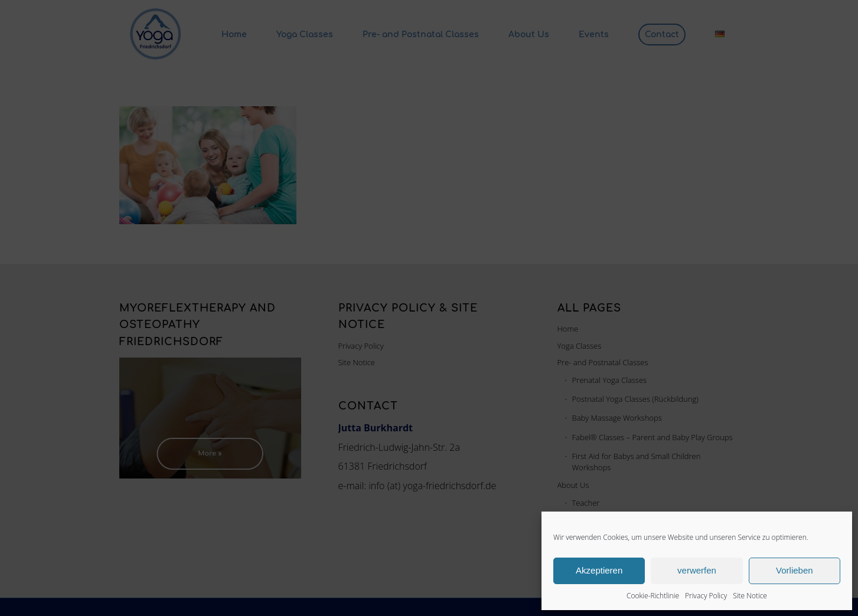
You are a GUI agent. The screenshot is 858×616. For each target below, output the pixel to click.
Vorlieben (795, 570)
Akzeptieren (599, 570)
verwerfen (697, 570)
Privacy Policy (706, 596)
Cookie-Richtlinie (653, 596)
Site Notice (750, 596)
